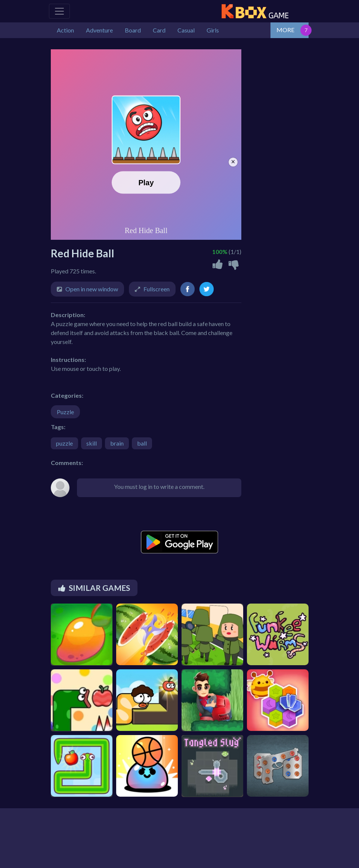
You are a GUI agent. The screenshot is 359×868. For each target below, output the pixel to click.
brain (117, 443)
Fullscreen (157, 289)
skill (92, 443)
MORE (285, 30)
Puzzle (65, 412)
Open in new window (92, 289)
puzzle (64, 443)
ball (142, 443)
